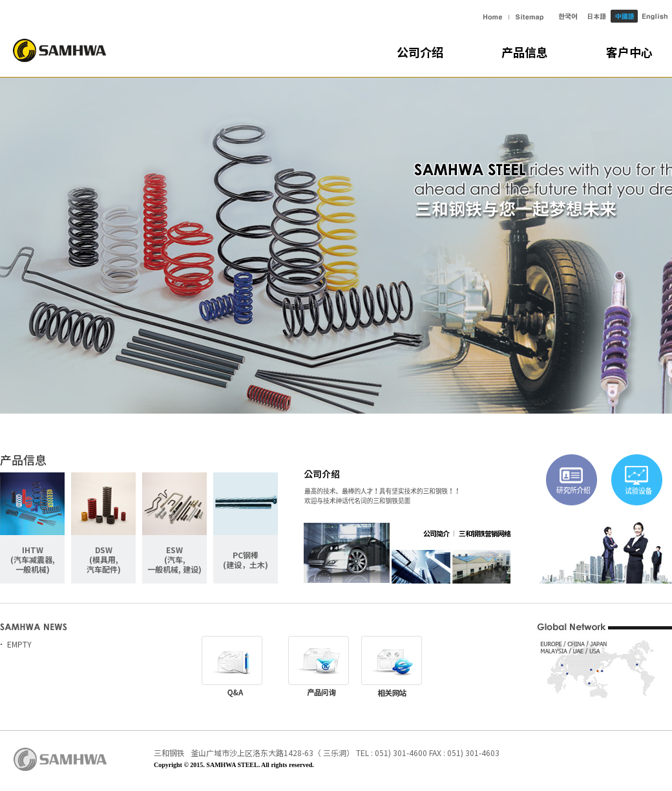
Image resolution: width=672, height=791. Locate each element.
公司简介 (436, 533)
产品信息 (525, 52)
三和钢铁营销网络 (485, 533)
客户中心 (629, 52)
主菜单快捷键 (0, 0)
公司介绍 (420, 52)
